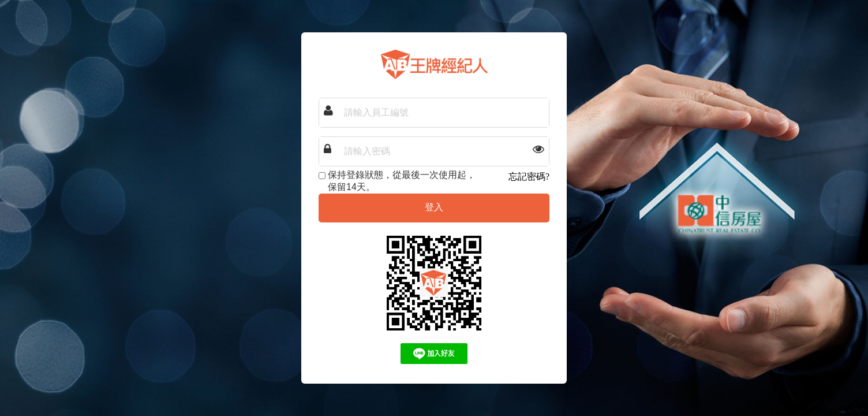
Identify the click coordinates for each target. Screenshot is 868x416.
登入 (434, 207)
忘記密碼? (529, 177)
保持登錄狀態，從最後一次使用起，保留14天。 (397, 181)
